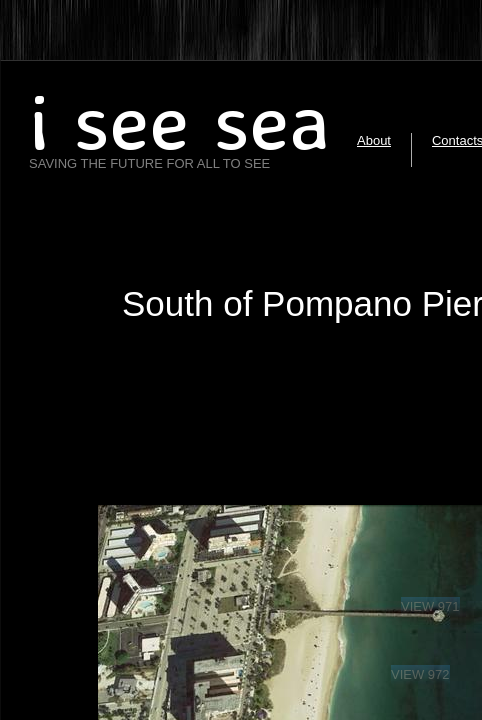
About (374, 140)
